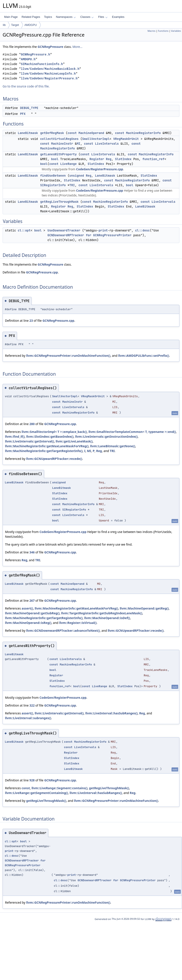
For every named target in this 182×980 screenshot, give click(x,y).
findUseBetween (53, 176)
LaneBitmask (28, 133)
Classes (87, 17)
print (103, 230)
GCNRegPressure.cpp (42, 272)
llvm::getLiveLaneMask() (74, 441)
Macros (151, 31)
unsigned (77, 176)
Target (15, 25)
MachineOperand (91, 133)
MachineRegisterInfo (143, 133)
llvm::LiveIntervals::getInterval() (29, 441)
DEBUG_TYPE (29, 108)
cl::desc (142, 230)
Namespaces (66, 17)
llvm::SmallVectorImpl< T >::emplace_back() (54, 432)
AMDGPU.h (28, 59)
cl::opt (24, 230)
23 (31, 321)
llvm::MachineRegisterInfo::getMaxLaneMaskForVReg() (47, 446)
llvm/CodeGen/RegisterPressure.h (49, 78)
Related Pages (31, 17)
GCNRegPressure (50, 47)
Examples (118, 17)
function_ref (153, 159)
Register (97, 159)
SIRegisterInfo (53, 185)
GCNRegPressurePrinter (112, 235)
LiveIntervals (107, 144)
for (89, 235)
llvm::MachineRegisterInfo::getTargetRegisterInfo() (44, 451)
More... (77, 47)
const (72, 133)
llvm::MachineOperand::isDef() (107, 618)
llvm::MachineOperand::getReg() (144, 608)
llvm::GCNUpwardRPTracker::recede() (54, 459)
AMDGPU (31, 25)
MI (79, 144)
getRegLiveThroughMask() (109, 788)
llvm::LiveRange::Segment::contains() (59, 788)
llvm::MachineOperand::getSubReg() (32, 613)
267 (32, 601)
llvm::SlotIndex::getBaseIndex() (50, 436)
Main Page (11, 17)
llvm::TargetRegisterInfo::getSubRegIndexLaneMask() (102, 613)
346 (32, 552)
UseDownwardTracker (64, 230)
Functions (163, 31)
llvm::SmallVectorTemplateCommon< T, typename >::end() (132, 432)
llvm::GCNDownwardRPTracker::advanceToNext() (63, 631)
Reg (109, 159)
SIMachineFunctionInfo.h (42, 64)
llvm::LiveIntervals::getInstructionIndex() (106, 436)
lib (4, 25)
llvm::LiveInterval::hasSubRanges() (111, 713)
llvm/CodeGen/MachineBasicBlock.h (50, 69)
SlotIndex (123, 159)
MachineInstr (62, 144)
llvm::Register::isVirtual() (78, 623)
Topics (48, 17)
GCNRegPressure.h (35, 54)
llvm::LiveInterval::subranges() (28, 718)
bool (55, 159)
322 (32, 705)
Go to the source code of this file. (26, 86)
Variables (176, 31)
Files (103, 17)
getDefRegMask (52, 133)
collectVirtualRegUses (59, 139)
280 (32, 424)
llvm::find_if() (15, 436)
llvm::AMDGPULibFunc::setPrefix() (144, 356)
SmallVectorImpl (96, 139)
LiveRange (68, 164)
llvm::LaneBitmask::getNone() (113, 446)
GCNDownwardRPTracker (66, 235)
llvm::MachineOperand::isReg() (28, 623)
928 (32, 780)
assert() (27, 608)
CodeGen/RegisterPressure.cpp (100, 169)
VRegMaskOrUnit (126, 139)
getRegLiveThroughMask (59, 202)
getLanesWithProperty (58, 154)
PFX (23, 114)
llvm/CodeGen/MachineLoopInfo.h (48, 74)
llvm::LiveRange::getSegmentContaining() (37, 793)
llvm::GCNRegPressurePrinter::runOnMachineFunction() (68, 356)
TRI (72, 185)
